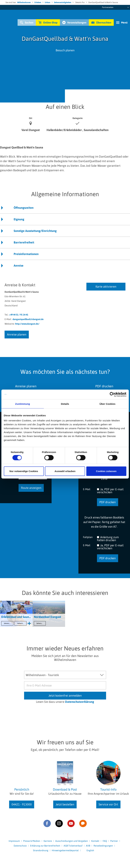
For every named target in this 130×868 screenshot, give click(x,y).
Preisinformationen (26, 254)
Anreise (19, 266)
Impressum (14, 841)
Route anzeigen (31, 488)
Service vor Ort (108, 804)
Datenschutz (20, 846)
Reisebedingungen (103, 846)
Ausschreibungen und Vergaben (72, 841)
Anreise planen (17, 334)
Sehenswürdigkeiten (63, 2)
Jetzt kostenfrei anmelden (65, 696)
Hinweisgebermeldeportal (65, 850)
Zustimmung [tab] (23, 404)
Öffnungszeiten (24, 208)
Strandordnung (41, 850)
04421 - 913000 (22, 804)
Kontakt (95, 841)
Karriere (48, 841)
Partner (114, 841)
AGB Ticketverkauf (73, 846)
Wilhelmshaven (24, 2)
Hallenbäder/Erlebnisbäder (22, 623)
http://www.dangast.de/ (27, 324)
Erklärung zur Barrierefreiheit (45, 846)
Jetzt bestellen (65, 804)
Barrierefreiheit (24, 242)
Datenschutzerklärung (80, 702)
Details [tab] (65, 404)
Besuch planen (65, 50)
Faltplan (88, 537)
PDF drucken (108, 502)
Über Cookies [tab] (108, 404)
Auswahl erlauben (65, 471)
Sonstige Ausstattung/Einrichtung (35, 231)
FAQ (105, 841)
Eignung (19, 219)
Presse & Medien (32, 841)
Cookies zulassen (106, 471)
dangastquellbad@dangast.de (28, 319)
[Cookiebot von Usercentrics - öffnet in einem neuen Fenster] (112, 394)
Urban (48, 2)
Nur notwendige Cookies (24, 471)
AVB (88, 846)
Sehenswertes (9, 623)
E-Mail (87, 489)
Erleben (38, 2)
